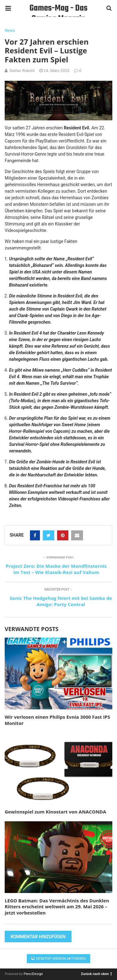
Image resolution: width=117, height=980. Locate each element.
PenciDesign (33, 974)
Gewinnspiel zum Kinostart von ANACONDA (55, 812)
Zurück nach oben (96, 974)
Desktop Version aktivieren (58, 959)
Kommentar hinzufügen (38, 937)
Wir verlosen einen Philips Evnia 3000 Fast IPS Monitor (57, 720)
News (10, 30)
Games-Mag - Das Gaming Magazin (59, 9)
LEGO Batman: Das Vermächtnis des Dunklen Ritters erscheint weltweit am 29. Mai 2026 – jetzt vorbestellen (57, 907)
